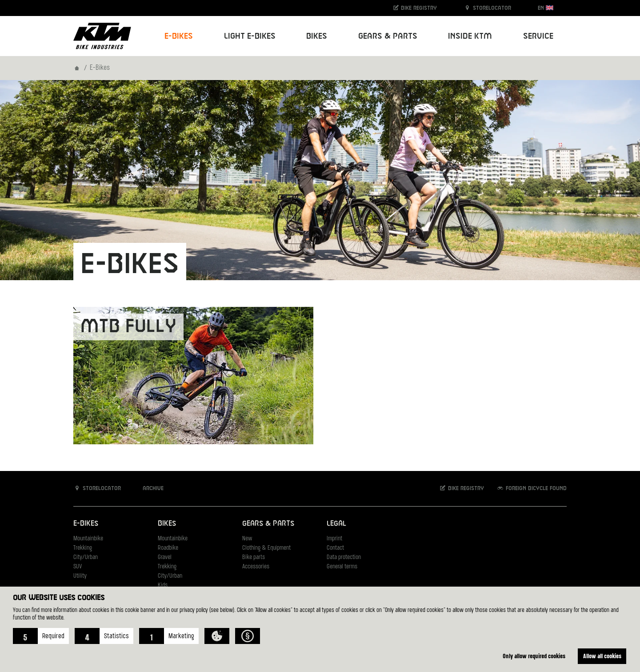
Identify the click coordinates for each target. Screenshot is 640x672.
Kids (163, 585)
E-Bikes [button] (179, 36)
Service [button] (538, 36)
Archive (148, 488)
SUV (78, 567)
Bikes (167, 524)
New (247, 539)
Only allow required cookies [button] (534, 656)
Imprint (334, 539)
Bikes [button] (317, 36)
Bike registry (415, 8)
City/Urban (86, 557)
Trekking (83, 548)
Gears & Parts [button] (388, 36)
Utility (80, 576)
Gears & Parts (268, 524)
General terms (342, 567)
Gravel (165, 557)
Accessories (256, 567)
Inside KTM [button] (470, 36)
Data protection (344, 557)
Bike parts (254, 557)
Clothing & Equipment (266, 548)
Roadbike (168, 548)
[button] (41, 636)
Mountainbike (88, 539)
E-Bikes (86, 524)
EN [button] (546, 8)
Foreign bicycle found (532, 488)
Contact (335, 548)
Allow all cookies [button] (602, 656)
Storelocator (487, 8)
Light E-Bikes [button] (250, 36)
